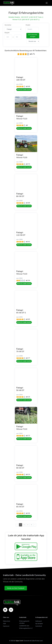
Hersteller (8, 25)
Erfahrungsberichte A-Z (26, 628)
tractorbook (39, 626)
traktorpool (39, 621)
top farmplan (39, 624)
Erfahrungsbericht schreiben (24, 622)
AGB (4, 624)
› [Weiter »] (35, 525)
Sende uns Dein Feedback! (16, 588)
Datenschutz (7, 621)
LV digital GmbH (19, 641)
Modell (28, 25)
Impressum (6, 626)
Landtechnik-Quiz (24, 626)
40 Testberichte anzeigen (33, 36)
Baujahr (7, 33)
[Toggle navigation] (47, 3)
